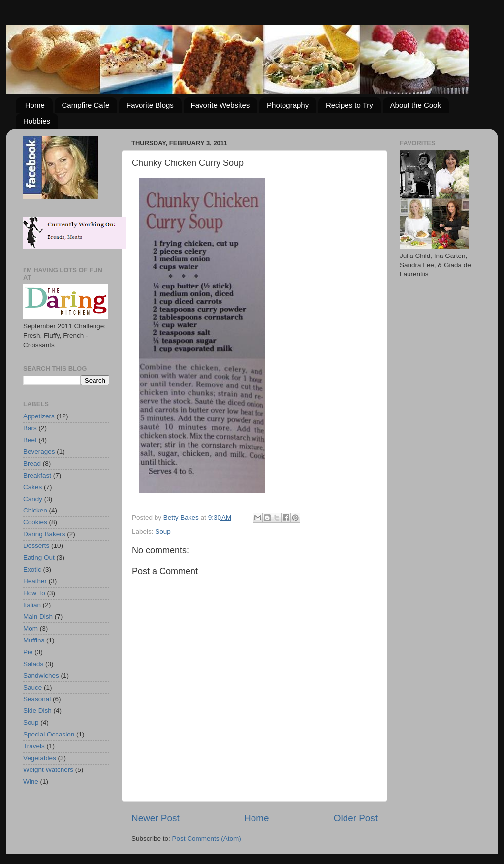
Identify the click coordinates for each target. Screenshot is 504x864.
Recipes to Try (349, 105)
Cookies (35, 522)
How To (34, 593)
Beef (30, 440)
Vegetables (40, 758)
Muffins (34, 640)
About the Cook (416, 105)
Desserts (36, 546)
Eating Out (39, 558)
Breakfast (37, 475)
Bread (32, 464)
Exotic (32, 569)
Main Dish (38, 617)
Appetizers (39, 416)
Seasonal (37, 699)
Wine (31, 782)
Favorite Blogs (150, 105)
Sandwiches (41, 676)
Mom (31, 628)
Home (35, 105)
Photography (288, 105)
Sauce (32, 688)
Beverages (39, 452)
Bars (30, 428)
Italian (32, 605)
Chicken (35, 510)
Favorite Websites (220, 105)
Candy (33, 499)
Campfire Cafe (86, 105)
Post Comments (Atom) (207, 839)
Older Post (356, 818)
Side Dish (37, 711)
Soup (163, 531)
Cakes (32, 487)
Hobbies (37, 121)
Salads (33, 664)
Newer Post (156, 818)
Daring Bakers (44, 534)
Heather (35, 581)
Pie (28, 652)
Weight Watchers (48, 770)
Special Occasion (49, 734)
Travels (34, 746)
